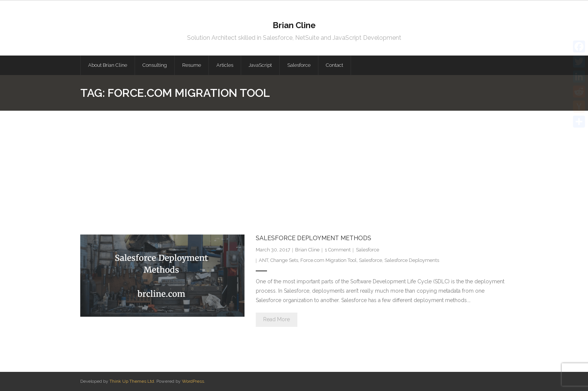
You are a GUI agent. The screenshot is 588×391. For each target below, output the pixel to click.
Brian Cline (307, 250)
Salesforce (367, 250)
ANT (263, 260)
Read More (277, 319)
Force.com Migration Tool (328, 260)
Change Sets (284, 260)
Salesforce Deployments (412, 260)
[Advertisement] (294, 167)
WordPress (193, 381)
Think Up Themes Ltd (132, 381)
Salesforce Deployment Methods (313, 238)
